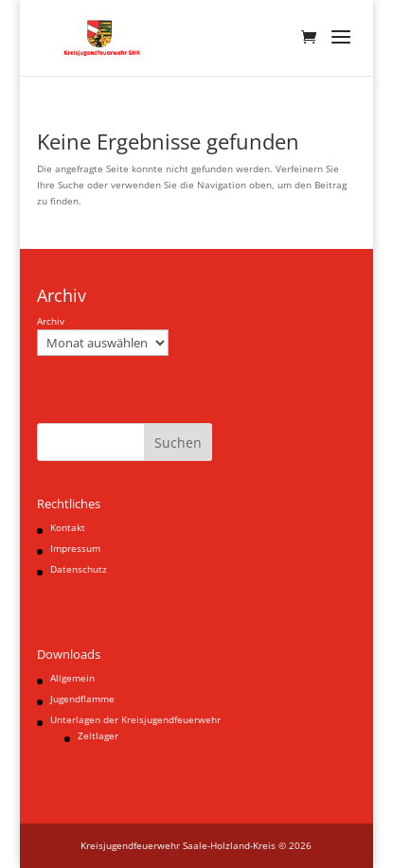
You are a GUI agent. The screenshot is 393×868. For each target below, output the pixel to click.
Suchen (178, 443)
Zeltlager (98, 735)
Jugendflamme (82, 699)
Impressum (75, 548)
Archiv (51, 321)
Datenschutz (79, 569)
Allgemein (72, 678)
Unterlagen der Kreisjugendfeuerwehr (135, 719)
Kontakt (68, 527)
